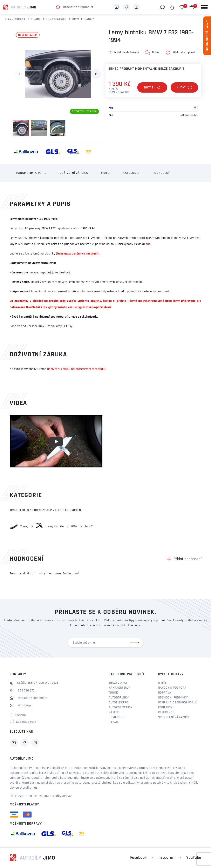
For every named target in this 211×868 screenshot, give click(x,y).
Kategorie (131, 173)
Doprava (165, 693)
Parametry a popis (31, 173)
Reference (166, 712)
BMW (76, 19)
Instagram (167, 858)
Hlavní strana (15, 19)
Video (105, 173)
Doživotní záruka (74, 173)
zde (148, 244)
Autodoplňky (119, 698)
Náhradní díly (119, 688)
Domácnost (117, 717)
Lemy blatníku (56, 19)
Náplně (114, 712)
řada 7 (89, 19)
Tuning (36, 19)
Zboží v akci (118, 683)
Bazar (113, 722)
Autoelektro (118, 703)
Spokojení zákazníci (174, 717)
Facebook (138, 858)
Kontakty (165, 708)
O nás (162, 683)
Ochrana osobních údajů (178, 703)
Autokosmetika (120, 708)
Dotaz (152, 88)
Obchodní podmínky (173, 698)
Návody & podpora (172, 688)
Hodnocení (161, 173)
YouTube (194, 858)
